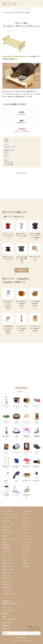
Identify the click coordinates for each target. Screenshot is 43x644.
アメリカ (25, 518)
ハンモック (5, 527)
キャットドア (6, 557)
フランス (25, 524)
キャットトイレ (7, 533)
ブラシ (4, 578)
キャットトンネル (7, 524)
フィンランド (26, 542)
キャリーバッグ (7, 554)
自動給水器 (5, 545)
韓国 (24, 560)
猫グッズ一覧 (6, 607)
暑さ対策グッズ (7, 566)
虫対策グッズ (6, 572)
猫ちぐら (5, 521)
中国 (24, 563)
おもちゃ (5, 575)
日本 (24, 515)
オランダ (25, 536)
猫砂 (4, 536)
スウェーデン (26, 539)
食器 (4, 542)
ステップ (5, 560)
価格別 (4, 616)
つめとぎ (5, 530)
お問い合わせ (6, 629)
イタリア (25, 530)
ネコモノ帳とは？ (7, 623)
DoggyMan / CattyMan (11, 147)
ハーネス (5, 591)
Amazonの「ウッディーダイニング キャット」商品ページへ (21, 113)
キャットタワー (7, 515)
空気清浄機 (5, 588)
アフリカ (25, 554)
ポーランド (26, 548)
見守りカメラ (6, 585)
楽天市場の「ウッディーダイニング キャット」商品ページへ (21, 121)
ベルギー (25, 551)
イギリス (25, 527)
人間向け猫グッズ (7, 594)
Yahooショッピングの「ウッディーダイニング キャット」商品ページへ (22, 130)
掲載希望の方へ (7, 626)
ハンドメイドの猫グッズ (9, 619)
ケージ (4, 551)
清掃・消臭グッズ (7, 539)
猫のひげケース (7, 581)
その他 (25, 566)
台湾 (24, 557)
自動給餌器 (5, 548)
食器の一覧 (22, 270)
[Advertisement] (21, 187)
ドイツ (25, 533)
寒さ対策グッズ (7, 569)
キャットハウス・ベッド (9, 518)
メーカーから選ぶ (7, 610)
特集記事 (5, 613)
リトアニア (26, 545)
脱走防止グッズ (7, 563)
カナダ (25, 521)
